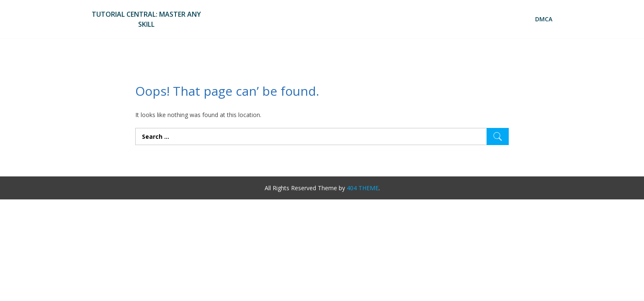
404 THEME (363, 188)
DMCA (544, 19)
